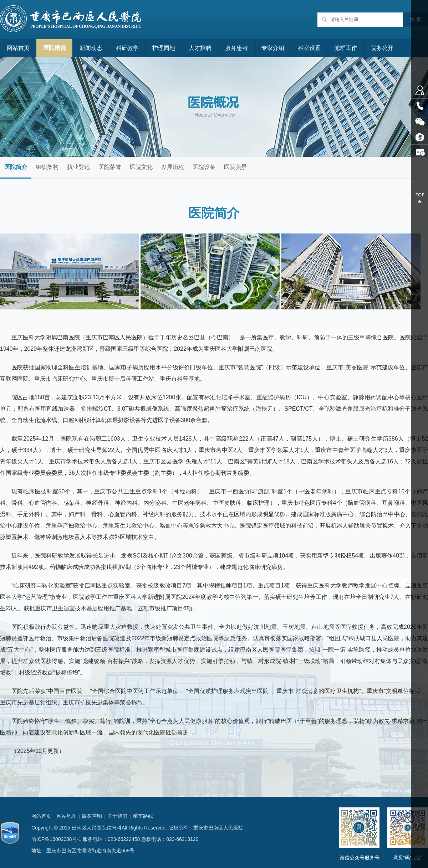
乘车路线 (143, 816)
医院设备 (204, 167)
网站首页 (18, 48)
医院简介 (16, 167)
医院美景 (235, 167)
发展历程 (173, 167)
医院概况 (55, 48)
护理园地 (164, 48)
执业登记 (78, 167)
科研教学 (127, 48)
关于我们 (117, 816)
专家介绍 (273, 48)
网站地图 (67, 816)
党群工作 (346, 48)
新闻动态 (91, 48)
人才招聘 (200, 48)
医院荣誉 (110, 167)
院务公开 (382, 48)
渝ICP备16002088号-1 (56, 839)
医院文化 (141, 167)
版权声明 (92, 816)
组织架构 (47, 167)
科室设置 (309, 48)
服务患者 (236, 48)
